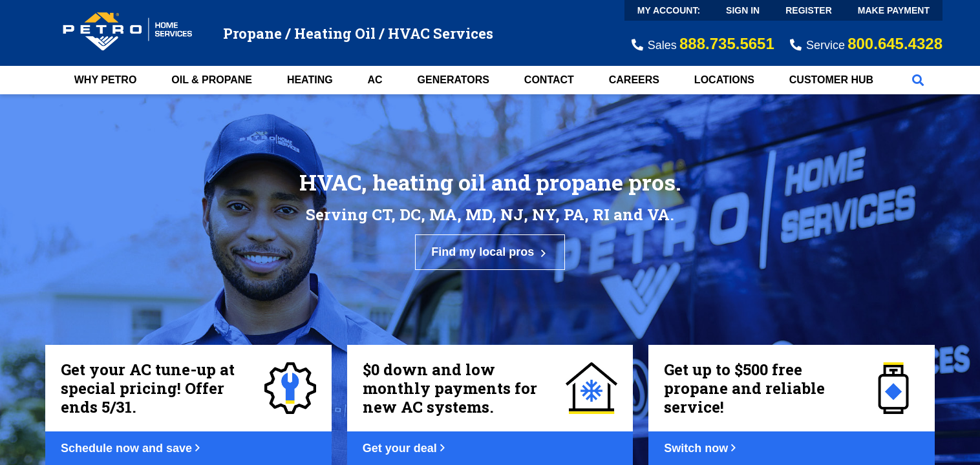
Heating (310, 80)
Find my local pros (490, 252)
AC (375, 80)
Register (809, 10)
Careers (634, 80)
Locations (724, 80)
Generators (453, 80)
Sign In (743, 10)
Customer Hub (831, 80)
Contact (549, 80)
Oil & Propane (212, 80)
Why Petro (106, 80)
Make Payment (894, 10)
